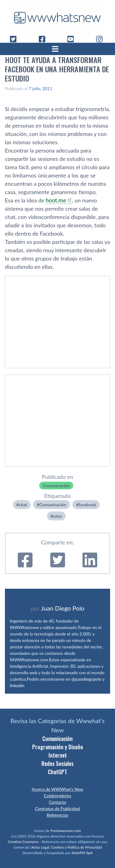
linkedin (17, 685)
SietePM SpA (82, 853)
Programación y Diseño (58, 747)
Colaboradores (57, 796)
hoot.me (56, 200)
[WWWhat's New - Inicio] (58, 18)
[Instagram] (102, 39)
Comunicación (56, 486)
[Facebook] (44, 39)
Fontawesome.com (66, 831)
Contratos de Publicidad (57, 808)
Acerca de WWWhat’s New (57, 789)
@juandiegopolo (86, 679)
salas (58, 516)
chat (23, 505)
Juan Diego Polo (63, 608)
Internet (58, 755)
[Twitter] (16, 39)
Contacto (57, 802)
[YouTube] (73, 39)
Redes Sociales (57, 763)
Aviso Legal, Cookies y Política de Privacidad (67, 847)
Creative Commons (23, 842)
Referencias (57, 815)
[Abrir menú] (58, 49)
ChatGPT (57, 772)
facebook (87, 505)
